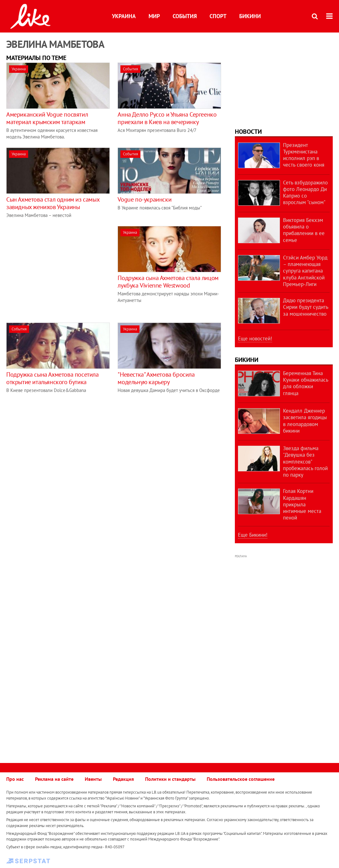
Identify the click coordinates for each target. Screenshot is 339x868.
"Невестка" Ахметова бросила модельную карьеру (156, 378)
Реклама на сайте (54, 779)
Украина (124, 16)
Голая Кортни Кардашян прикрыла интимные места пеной (302, 504)
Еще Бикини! (253, 535)
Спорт (218, 16)
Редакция (123, 779)
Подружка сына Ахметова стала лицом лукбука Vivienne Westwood (168, 282)
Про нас (15, 779)
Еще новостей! (255, 339)
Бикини (250, 16)
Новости (248, 132)
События (185, 16)
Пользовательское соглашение (241, 779)
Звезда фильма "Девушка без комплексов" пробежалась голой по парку (305, 462)
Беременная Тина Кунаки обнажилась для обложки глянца (306, 383)
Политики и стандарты (170, 779)
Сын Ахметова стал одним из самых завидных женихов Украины (53, 203)
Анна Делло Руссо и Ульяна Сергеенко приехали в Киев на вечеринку (167, 118)
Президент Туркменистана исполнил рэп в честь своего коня (304, 155)
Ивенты (93, 779)
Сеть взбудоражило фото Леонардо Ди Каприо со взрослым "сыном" (305, 193)
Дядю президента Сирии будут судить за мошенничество (306, 307)
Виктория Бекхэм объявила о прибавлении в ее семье (304, 230)
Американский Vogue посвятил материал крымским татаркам (47, 118)
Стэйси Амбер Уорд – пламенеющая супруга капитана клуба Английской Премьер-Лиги (305, 271)
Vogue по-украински (144, 199)
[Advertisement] (59, 270)
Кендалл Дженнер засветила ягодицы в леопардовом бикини (305, 421)
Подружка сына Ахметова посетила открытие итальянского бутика (53, 378)
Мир (154, 16)
